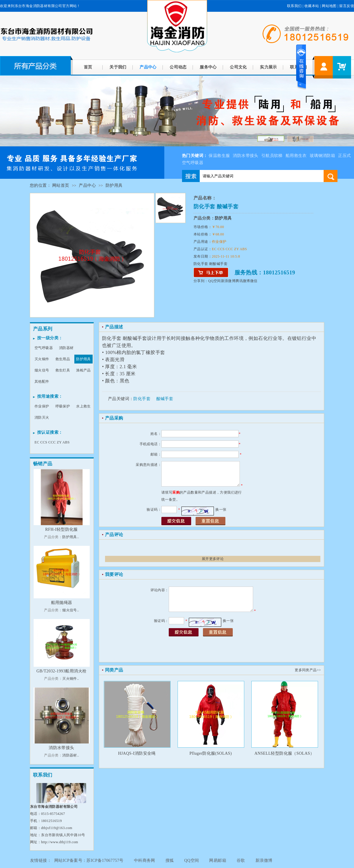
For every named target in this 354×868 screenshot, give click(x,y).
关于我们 (118, 67)
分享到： (201, 281)
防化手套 (142, 399)
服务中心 (208, 67)
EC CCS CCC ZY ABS (52, 442)
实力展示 (268, 67)
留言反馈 (347, 6)
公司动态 (178, 67)
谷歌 (241, 860)
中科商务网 (145, 860)
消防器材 (66, 348)
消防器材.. (71, 755)
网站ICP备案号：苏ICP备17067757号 (89, 860)
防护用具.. (71, 537)
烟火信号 (42, 370)
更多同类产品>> (308, 670)
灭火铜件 (42, 359)
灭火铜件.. (71, 679)
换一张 (221, 510)
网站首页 (61, 185)
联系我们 (294, 6)
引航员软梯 (272, 156)
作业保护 (42, 406)
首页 (88, 67)
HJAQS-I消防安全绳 (137, 753)
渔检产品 (83, 370)
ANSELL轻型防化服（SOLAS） (284, 753)
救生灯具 (63, 370)
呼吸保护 (63, 406)
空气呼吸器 (44, 348)
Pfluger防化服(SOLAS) (211, 753)
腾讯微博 (243, 281)
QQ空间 (215, 281)
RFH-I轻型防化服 (62, 529)
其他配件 (42, 381)
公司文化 (238, 67)
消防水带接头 (245, 156)
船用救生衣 (296, 156)
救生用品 (63, 359)
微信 (254, 281)
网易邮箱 (218, 860)
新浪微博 (228, 281)
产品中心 (148, 67)
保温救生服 (219, 156)
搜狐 (170, 860)
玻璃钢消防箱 (322, 156)
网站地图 (329, 6)
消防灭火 (42, 417)
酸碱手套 (165, 399)
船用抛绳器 (62, 603)
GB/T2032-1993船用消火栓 (62, 671)
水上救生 (83, 406)
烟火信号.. (71, 610)
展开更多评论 (213, 559)
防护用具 (114, 185)
